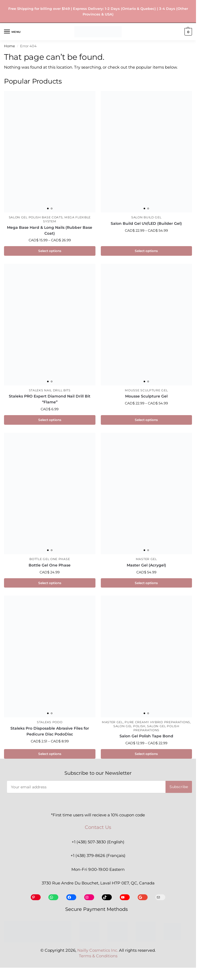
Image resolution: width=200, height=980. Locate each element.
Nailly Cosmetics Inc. (98, 952)
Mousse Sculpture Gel (146, 391)
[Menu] (12, 32)
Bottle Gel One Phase (50, 560)
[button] (188, 32)
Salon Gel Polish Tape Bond (146, 737)
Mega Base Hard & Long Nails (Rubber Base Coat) (50, 230)
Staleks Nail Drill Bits (50, 391)
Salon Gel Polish (129, 728)
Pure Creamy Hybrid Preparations (157, 724)
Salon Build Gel (146, 217)
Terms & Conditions (98, 958)
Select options (50, 251)
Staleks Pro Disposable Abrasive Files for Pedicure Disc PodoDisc (50, 733)
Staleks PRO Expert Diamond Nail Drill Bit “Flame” (50, 400)
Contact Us (98, 829)
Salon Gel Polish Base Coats (36, 217)
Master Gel (146, 560)
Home (9, 46)
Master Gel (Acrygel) (146, 566)
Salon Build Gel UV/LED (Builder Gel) (146, 223)
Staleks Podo (50, 724)
